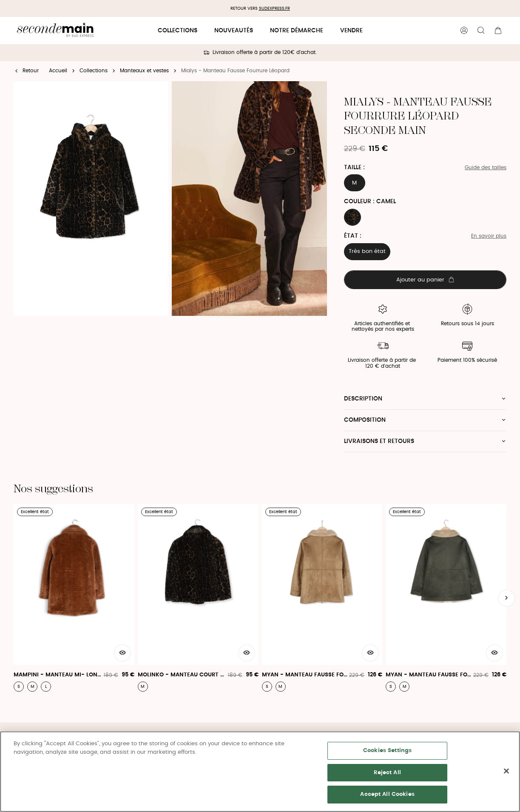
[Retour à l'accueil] (55, 31)
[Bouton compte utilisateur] (464, 31)
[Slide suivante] (506, 598)
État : (353, 236)
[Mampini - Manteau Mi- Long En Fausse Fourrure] (74, 598)
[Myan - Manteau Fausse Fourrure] (322, 598)
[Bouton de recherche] (481, 31)
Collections (178, 31)
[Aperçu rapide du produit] (122, 653)
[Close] (506, 771)
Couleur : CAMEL (370, 202)
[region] (260, 772)
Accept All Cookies (387, 794)
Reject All (387, 773)
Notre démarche (297, 31)
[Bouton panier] (498, 31)
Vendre (351, 31)
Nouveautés (234, 31)
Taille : (354, 168)
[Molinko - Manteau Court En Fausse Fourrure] (198, 598)
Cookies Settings (387, 751)
